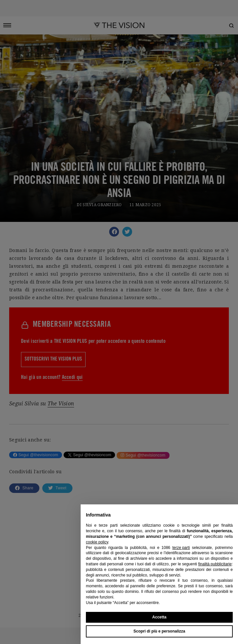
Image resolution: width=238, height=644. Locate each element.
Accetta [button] (159, 617)
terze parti (181, 548)
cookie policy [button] (97, 542)
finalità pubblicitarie (215, 564)
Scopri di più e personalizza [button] (159, 631)
